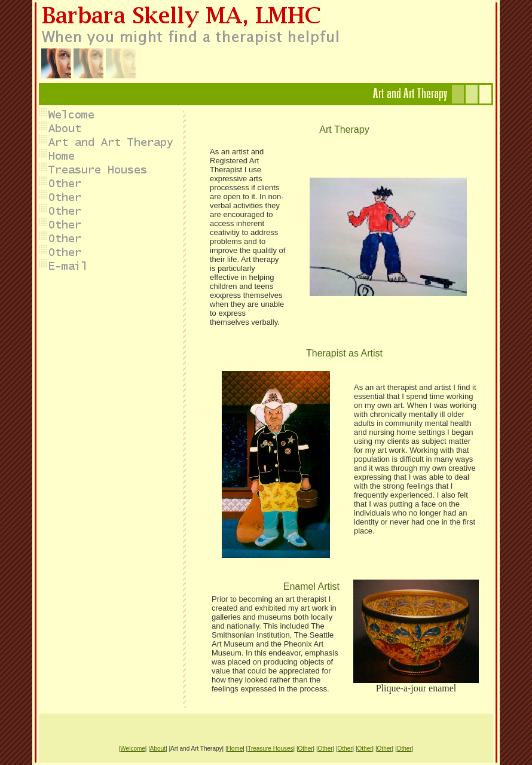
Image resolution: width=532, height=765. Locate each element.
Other (306, 749)
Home (235, 749)
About (158, 749)
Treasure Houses (270, 749)
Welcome (133, 749)
